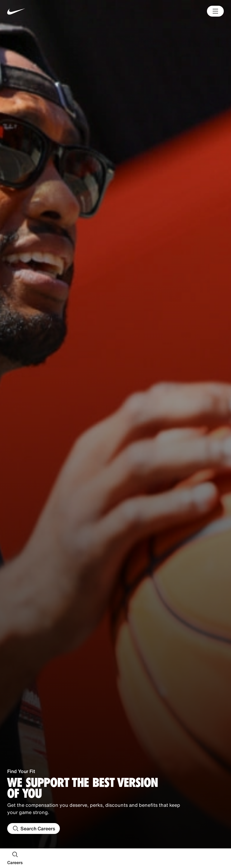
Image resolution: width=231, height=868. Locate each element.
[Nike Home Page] (52, 11)
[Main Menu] (215, 11)
